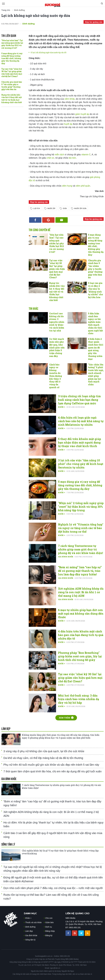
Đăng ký (49, 935)
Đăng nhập (50, 931)
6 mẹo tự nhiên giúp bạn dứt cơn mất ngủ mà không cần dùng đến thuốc (81, 613)
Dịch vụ (49, 927)
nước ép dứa (80, 208)
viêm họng (67, 186)
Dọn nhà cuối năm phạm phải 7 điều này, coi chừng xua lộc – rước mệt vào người (53, 888)
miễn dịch (60, 155)
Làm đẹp (29, 931)
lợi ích (37, 208)
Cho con (49, 918)
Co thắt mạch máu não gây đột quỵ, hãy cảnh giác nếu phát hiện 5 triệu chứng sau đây (57, 347)
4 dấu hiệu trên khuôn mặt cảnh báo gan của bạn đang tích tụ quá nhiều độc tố (81, 635)
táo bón (72, 158)
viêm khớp (70, 99)
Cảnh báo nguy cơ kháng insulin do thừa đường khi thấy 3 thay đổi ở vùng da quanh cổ (56, 376)
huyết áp (68, 124)
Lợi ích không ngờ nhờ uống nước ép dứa (36, 16)
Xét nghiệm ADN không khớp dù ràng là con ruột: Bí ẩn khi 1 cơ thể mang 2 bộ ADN (81, 592)
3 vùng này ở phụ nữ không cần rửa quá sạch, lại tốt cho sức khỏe (44, 751)
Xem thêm (66, 718)
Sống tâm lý (30, 940)
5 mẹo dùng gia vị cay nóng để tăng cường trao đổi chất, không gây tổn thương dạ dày (12, 58)
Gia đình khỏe (66, 557)
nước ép (51, 208)
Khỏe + (62, 407)
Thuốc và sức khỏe (33, 922)
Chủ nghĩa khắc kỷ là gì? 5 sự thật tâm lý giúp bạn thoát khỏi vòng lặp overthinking (60, 852)
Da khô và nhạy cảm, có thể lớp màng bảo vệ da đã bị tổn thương (43, 758)
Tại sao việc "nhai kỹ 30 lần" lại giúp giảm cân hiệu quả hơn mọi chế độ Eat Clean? (12, 73)
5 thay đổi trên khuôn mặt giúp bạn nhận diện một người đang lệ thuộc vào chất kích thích (80, 442)
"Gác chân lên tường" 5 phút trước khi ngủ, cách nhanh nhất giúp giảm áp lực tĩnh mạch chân (96, 375)
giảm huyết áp (83, 114)
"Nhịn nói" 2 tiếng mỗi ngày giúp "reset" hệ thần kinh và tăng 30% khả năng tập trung (81, 507)
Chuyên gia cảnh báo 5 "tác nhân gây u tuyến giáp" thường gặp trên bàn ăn (12, 86)
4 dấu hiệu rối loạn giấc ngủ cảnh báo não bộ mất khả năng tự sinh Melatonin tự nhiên (81, 421)
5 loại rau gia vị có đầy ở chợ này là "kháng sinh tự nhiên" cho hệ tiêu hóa (95, 290)
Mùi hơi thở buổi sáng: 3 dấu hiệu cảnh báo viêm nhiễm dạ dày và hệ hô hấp (79, 699)
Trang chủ (6, 10)
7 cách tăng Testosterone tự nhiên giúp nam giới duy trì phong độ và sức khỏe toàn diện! (81, 549)
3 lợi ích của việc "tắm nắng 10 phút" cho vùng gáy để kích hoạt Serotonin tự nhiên (81, 464)
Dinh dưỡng (29, 24)
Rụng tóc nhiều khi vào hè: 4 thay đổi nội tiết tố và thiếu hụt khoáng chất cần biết (12, 99)
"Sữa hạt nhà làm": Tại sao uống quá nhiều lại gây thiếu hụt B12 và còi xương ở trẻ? (12, 44)
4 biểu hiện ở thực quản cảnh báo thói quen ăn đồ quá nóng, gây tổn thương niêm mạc (96, 349)
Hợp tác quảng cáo (94, 22)
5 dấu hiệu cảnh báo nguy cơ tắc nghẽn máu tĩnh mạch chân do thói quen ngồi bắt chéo (95, 323)
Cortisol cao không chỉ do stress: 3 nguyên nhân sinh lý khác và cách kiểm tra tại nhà (57, 322)
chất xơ (51, 158)
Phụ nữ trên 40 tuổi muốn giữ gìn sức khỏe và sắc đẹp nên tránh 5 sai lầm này (51, 765)
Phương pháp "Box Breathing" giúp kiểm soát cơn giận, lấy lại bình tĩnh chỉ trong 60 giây (80, 656)
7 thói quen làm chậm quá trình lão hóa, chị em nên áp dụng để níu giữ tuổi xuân (52, 771)
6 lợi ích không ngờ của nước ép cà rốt (49, 52)
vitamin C (86, 155)
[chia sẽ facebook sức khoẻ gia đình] (68, 933)
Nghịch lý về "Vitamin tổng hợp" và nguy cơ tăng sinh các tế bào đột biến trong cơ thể (81, 528)
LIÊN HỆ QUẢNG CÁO (78, 913)
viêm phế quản (83, 186)
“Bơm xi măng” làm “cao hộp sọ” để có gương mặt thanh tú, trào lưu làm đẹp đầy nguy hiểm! (80, 571)
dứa (65, 208)
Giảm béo (50, 922)
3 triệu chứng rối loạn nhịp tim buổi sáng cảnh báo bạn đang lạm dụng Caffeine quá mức (79, 400)
